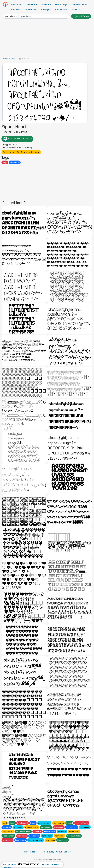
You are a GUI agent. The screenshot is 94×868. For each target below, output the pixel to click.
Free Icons (16, 10)
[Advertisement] (47, 39)
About (59, 852)
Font (13, 59)
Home (5, 59)
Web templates (80, 4)
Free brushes (31, 10)
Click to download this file (17, 139)
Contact (68, 852)
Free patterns (61, 10)
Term (43, 852)
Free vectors (17, 4)
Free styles (46, 10)
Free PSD (76, 10)
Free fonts (46, 4)
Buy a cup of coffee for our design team (21, 152)
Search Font (10, 16)
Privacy (51, 852)
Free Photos (32, 4)
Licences (34, 852)
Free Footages (62, 4)
